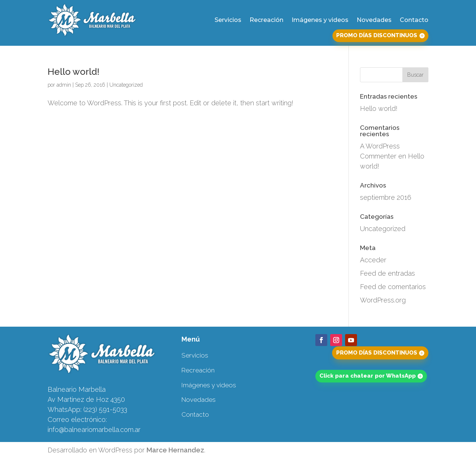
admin (64, 85)
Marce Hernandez (175, 450)
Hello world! (73, 72)
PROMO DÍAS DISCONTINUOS (377, 35)
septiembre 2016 (386, 197)
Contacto (414, 20)
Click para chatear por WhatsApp (368, 376)
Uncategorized (126, 85)
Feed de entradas (387, 273)
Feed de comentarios (393, 287)
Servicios (228, 20)
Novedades (374, 20)
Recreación (266, 20)
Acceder (373, 260)
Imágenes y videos (320, 20)
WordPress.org (383, 300)
